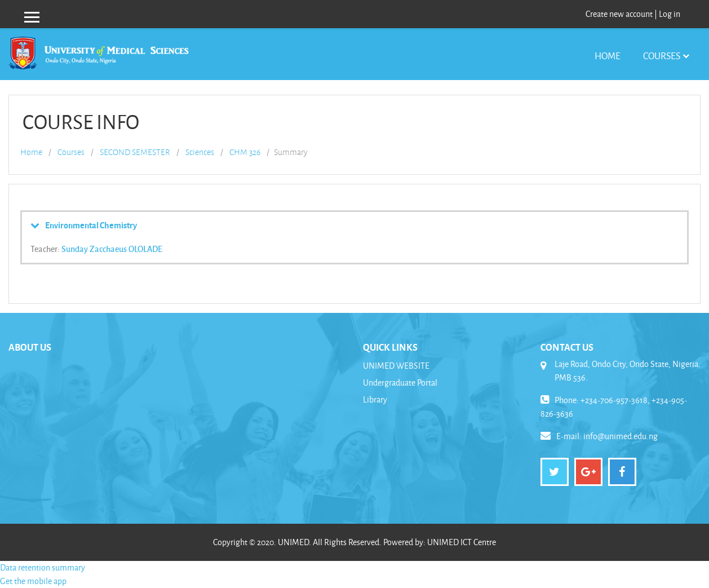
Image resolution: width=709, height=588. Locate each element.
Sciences (200, 152)
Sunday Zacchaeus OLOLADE (112, 249)
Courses (662, 56)
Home (608, 56)
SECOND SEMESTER (135, 152)
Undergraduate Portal (400, 383)
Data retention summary (43, 567)
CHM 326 (245, 152)
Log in (670, 14)
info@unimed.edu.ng (621, 436)
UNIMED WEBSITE (396, 366)
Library (375, 399)
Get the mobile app (33, 581)
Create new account (619, 14)
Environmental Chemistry (91, 225)
